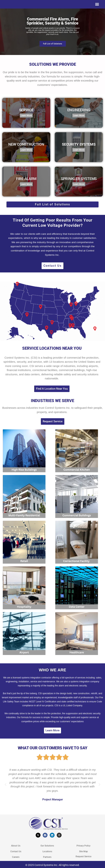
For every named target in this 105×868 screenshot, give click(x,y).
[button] (97, 4)
